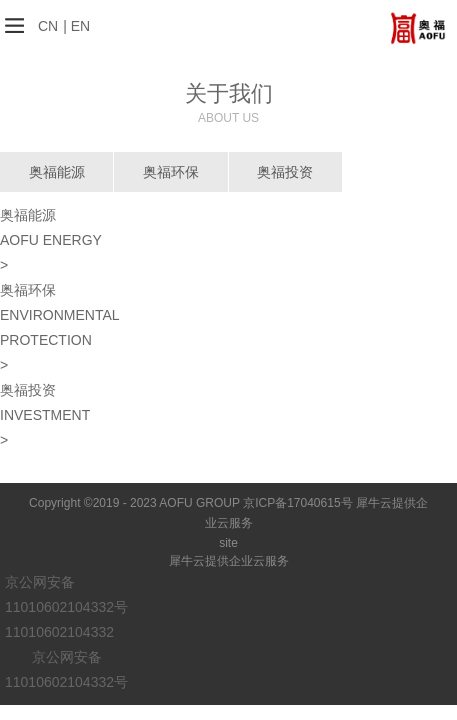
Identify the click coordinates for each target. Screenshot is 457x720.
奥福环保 (171, 172)
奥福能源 (57, 172)
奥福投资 (285, 172)
